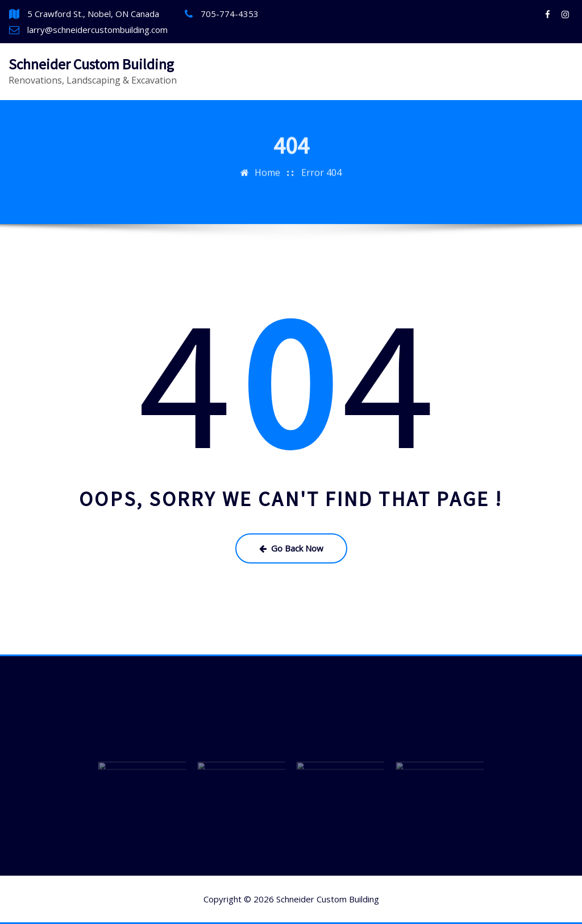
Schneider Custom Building (91, 64)
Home (267, 148)
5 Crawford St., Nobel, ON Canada (93, 14)
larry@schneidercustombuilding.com (97, 30)
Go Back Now (291, 548)
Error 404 (321, 148)
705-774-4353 (230, 14)
